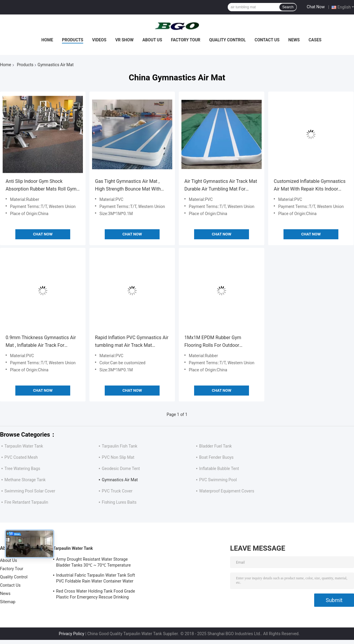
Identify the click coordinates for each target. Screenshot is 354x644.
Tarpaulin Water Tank (24, 446)
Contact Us (267, 40)
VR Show (124, 40)
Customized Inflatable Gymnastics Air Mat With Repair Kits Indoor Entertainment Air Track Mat (310, 186)
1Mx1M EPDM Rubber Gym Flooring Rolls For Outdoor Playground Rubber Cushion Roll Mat (218, 342)
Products (73, 40)
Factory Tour (186, 40)
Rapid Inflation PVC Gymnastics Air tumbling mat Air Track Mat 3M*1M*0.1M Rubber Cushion (132, 342)
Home (47, 40)
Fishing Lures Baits (119, 502)
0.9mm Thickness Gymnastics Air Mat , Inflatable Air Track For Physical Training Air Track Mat (41, 342)
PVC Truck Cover (117, 491)
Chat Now (316, 7)
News (294, 40)
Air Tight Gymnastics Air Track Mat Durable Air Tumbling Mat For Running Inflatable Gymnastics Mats (221, 186)
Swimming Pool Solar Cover (30, 491)
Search (288, 7)
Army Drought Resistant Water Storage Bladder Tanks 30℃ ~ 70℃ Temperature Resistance (93, 563)
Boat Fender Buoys (216, 457)
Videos (99, 40)
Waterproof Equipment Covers (227, 491)
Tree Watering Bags (22, 469)
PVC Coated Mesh (21, 457)
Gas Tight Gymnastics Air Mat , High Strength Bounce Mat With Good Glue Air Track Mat (128, 186)
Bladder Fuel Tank (215, 446)
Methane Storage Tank (25, 480)
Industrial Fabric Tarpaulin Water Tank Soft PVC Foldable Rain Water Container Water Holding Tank (96, 579)
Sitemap (8, 602)
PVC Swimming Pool (218, 480)
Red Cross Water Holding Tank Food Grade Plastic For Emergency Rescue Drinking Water (96, 595)
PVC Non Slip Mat (118, 457)
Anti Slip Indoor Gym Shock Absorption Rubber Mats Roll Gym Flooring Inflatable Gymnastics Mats (41, 186)
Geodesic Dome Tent (121, 469)
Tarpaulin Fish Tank (119, 446)
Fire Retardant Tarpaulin (26, 502)
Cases (315, 40)
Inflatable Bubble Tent (219, 469)
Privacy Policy (71, 634)
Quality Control (227, 40)
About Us (152, 40)
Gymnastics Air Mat (120, 480)
